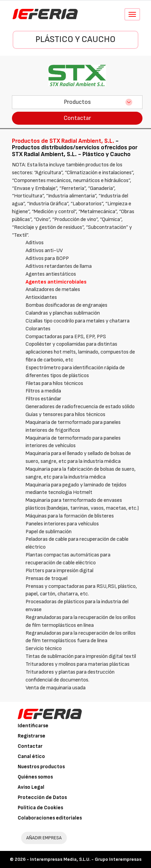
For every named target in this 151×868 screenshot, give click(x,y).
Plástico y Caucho (75, 39)
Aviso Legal (31, 787)
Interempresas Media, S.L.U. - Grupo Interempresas (86, 859)
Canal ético (31, 756)
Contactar (77, 118)
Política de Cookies (40, 808)
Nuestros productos (41, 767)
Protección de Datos (42, 797)
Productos (77, 102)
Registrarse (32, 736)
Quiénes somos (35, 777)
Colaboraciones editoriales (50, 818)
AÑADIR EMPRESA (44, 838)
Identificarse (33, 726)
